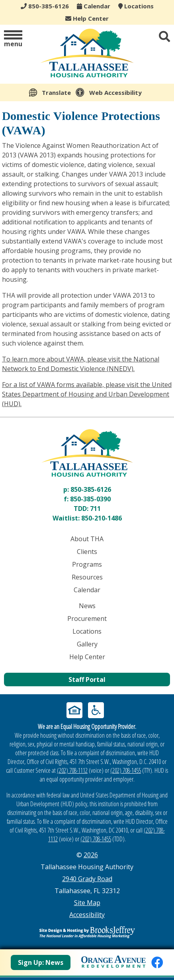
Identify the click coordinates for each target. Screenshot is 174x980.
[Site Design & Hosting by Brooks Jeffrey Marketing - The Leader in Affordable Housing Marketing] (87, 932)
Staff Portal (87, 680)
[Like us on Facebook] (157, 962)
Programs (87, 564)
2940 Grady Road (87, 879)
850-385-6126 (91, 489)
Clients (87, 552)
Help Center (87, 18)
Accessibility (87, 915)
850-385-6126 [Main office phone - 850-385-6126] (45, 6)
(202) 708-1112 (72, 770)
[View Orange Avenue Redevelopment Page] (113, 960)
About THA (87, 539)
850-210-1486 (102, 518)
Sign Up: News (41, 962)
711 (95, 509)
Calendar (94, 6)
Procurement (87, 619)
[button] (13, 39)
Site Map (87, 903)
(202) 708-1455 (126, 770)
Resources (87, 577)
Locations (136, 6)
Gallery (87, 644)
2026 (91, 855)
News (87, 606)
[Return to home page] (87, 453)
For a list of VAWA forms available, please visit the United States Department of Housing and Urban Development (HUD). (87, 394)
